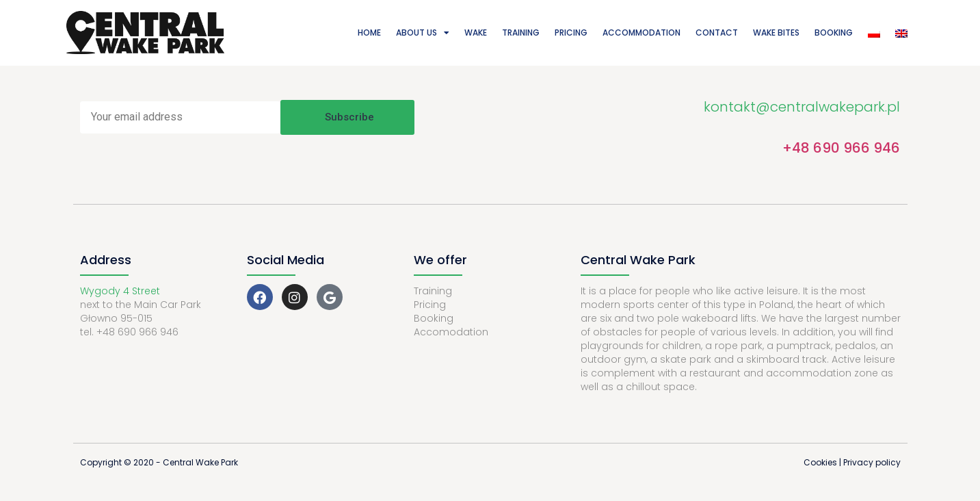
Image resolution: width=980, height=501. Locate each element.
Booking (834, 33)
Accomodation (451, 332)
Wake (476, 33)
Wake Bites (776, 33)
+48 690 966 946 (841, 148)
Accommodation (641, 33)
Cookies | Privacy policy (852, 462)
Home (369, 33)
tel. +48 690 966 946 (129, 332)
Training (521, 33)
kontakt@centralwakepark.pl (802, 107)
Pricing (571, 33)
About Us (423, 33)
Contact (717, 33)
